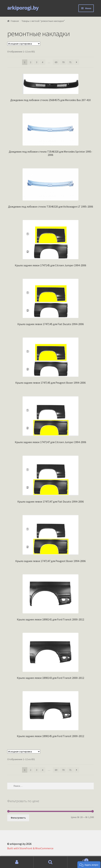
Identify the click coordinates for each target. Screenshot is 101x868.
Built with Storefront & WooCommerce (30, 848)
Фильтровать (18, 818)
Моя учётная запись (17, 862)
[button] (89, 865)
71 (70, 62)
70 (63, 62)
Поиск (50, 862)
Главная (15, 21)
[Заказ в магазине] (24, 44)
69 (56, 62)
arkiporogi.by (23, 8)
